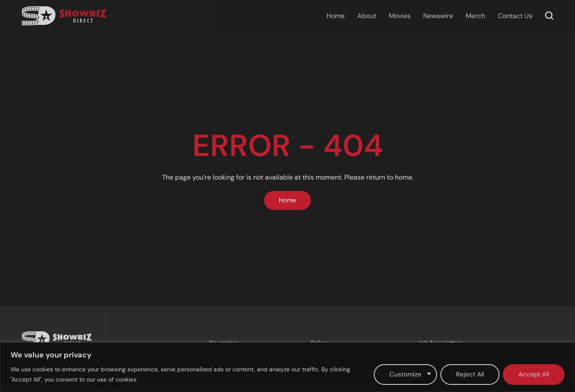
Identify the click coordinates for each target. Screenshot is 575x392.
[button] (549, 16)
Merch (475, 16)
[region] (287, 367)
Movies (400, 16)
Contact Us (515, 16)
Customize (405, 374)
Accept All (534, 374)
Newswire (438, 16)
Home (336, 16)
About (367, 16)
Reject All (470, 374)
